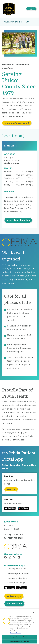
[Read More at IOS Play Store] (10, 588)
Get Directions (11, 163)
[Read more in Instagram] (10, 558)
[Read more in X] (15, 558)
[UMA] (9, 9)
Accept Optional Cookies (20, 637)
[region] (19, 626)
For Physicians (14, 604)
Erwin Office (11, 146)
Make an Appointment (17, 123)
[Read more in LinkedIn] (19, 558)
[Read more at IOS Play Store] (10, 508)
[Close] (33, 613)
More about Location (18, 220)
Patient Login (14, 596)
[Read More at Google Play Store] (21, 588)
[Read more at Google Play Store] (23, 508)
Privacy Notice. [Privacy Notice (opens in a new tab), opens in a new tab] (15, 633)
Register (11, 489)
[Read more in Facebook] (6, 558)
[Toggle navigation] (31, 9)
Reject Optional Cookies (19, 641)
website (23, 440)
